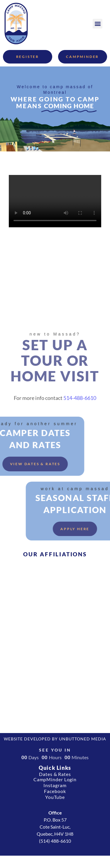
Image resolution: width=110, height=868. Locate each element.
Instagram (55, 785)
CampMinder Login (55, 779)
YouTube (55, 797)
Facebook (55, 791)
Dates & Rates (55, 774)
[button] (98, 24)
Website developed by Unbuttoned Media (55, 739)
